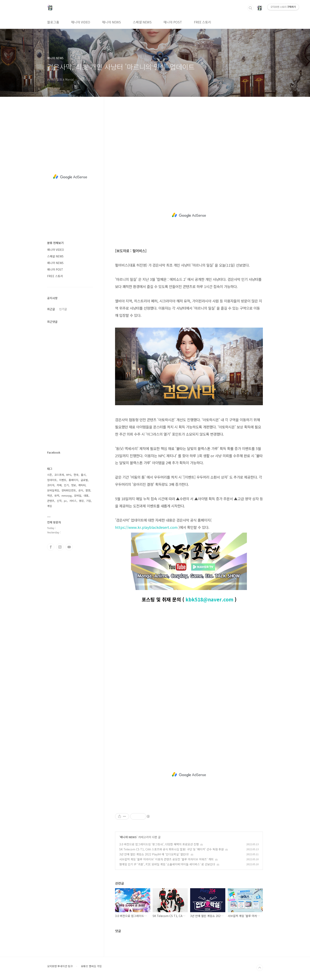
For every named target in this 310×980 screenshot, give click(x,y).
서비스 (73, 501)
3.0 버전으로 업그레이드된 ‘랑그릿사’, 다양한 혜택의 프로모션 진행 (159, 844)
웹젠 (88, 490)
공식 (81, 490)
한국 (76, 475)
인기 (66, 485)
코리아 (51, 485)
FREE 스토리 (203, 22)
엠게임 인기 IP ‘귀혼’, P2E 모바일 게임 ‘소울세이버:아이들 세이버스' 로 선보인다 (167, 864)
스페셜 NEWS (142, 22)
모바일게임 (53, 490)
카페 (59, 485)
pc (65, 501)
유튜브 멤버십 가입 (91, 966)
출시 (83, 475)
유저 (57, 495)
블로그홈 (53, 22)
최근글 (51, 309)
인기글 (63, 309)
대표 (86, 495)
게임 (50, 506)
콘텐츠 (51, 501)
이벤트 (63, 480)
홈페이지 (74, 480)
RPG (69, 475)
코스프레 (59, 475)
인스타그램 (60, 547)
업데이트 (52, 480)
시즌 (50, 475)
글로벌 (84, 480)
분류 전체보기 (55, 243)
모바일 (78, 495)
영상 (81, 501)
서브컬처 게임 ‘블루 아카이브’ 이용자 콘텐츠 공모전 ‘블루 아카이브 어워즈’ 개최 (166, 859)
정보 (74, 485)
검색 (250, 8)
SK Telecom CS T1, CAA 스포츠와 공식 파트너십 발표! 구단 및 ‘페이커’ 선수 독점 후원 (171, 849)
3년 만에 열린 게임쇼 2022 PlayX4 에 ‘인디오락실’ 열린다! (154, 854)
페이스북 (51, 547)
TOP (260, 968)
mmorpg (67, 495)
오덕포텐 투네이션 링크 (60, 966)
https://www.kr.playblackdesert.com (146, 527)
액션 (50, 495)
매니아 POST (173, 22)
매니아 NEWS (111, 22)
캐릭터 (82, 485)
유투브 (69, 547)
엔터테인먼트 (69, 490)
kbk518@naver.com (209, 599)
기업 (88, 501)
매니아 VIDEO (81, 22)
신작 (59, 501)
